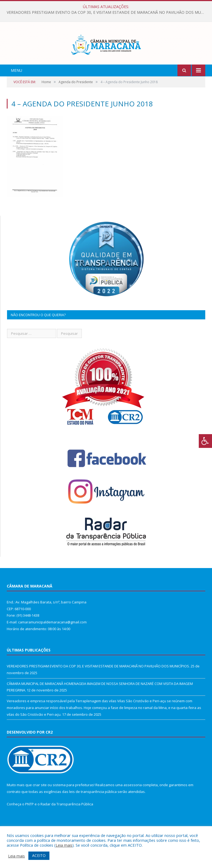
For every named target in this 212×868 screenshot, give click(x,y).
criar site (40, 809)
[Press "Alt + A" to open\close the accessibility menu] (205, 441)
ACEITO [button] (39, 855)
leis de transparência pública (93, 815)
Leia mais (64, 845)
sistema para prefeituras (73, 809)
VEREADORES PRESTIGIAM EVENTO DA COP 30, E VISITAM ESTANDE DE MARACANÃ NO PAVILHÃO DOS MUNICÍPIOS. (107, 12)
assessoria (133, 809)
